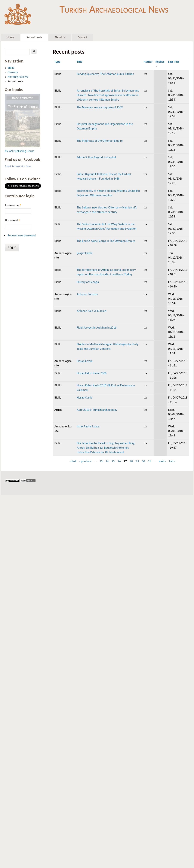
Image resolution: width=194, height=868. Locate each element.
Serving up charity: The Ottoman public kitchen (105, 74)
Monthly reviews (18, 77)
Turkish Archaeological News (114, 9)
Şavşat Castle (85, 253)
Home (10, 37)
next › (163, 461)
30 (143, 461)
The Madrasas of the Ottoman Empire (100, 141)
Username (13, 205)
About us (60, 37)
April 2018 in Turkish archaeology (97, 410)
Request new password (22, 235)
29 (137, 461)
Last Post (174, 62)
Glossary (13, 72)
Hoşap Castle (85, 361)
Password (13, 220)
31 (149, 461)
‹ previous (85, 461)
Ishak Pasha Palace (88, 426)
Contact (82, 37)
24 (107, 461)
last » (172, 461)
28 (131, 461)
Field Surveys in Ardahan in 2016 (97, 328)
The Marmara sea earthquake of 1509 (100, 107)
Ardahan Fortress (87, 294)
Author (148, 62)
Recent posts (34, 37)
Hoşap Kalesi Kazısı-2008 (92, 373)
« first (73, 461)
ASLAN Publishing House (20, 151)
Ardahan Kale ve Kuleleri (92, 311)
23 (101, 461)
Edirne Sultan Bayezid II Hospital (96, 157)
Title (80, 62)
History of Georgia (88, 282)
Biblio (11, 68)
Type (57, 62)
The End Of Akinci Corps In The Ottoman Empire (106, 241)
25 (113, 461)
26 (119, 461)
